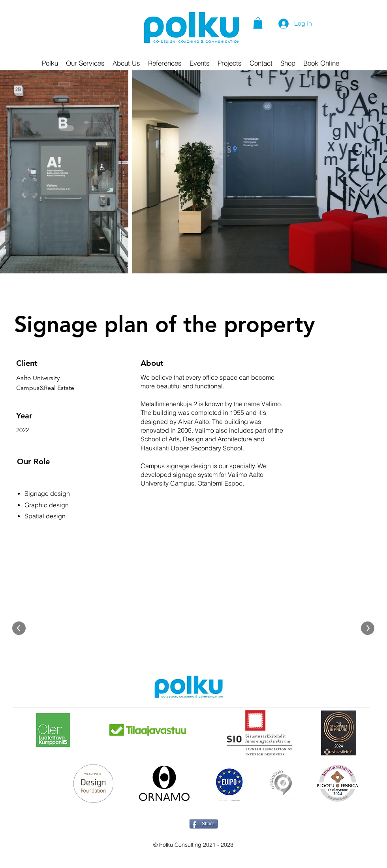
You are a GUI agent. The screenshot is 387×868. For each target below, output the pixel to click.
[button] (258, 23)
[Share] (204, 824)
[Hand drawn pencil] (189, 688)
